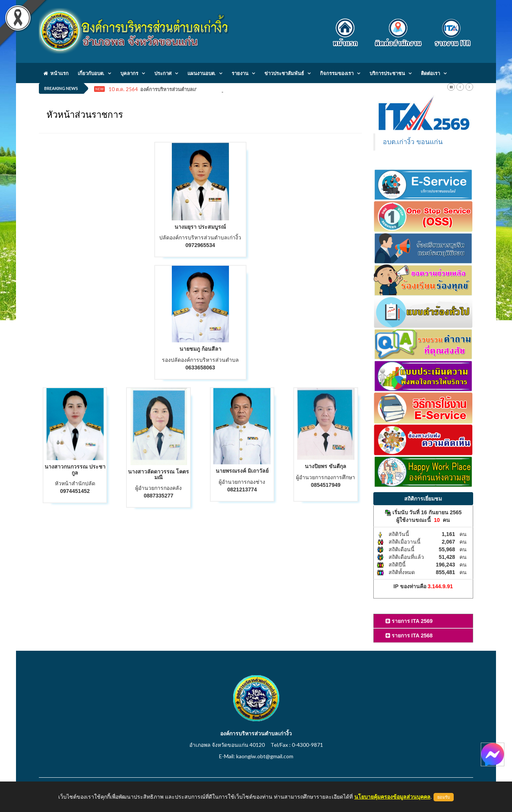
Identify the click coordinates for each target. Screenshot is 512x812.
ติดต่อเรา (430, 73)
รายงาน (240, 73)
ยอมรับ (444, 797)
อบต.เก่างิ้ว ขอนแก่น (413, 142)
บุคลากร (129, 73)
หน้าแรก (56, 73)
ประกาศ (163, 73)
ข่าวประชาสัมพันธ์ (284, 73)
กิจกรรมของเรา (337, 73)
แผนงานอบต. (202, 73)
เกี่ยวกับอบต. (91, 73)
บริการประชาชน (387, 73)
